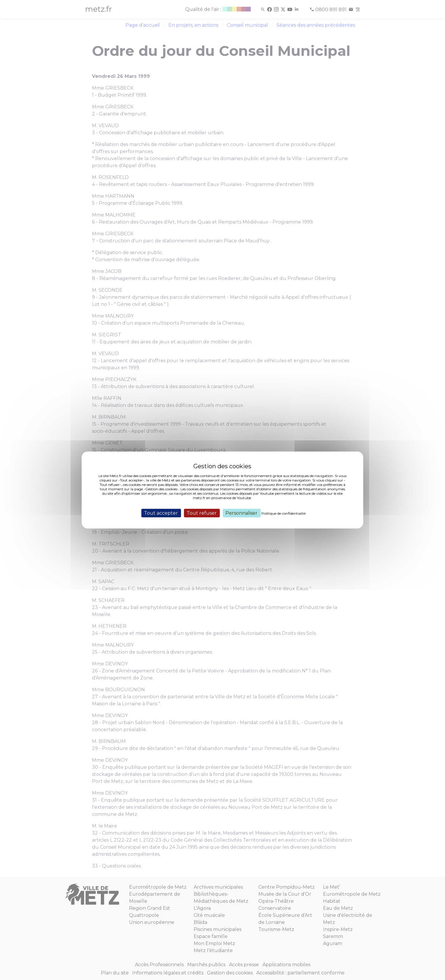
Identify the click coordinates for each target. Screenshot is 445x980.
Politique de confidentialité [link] (283, 513)
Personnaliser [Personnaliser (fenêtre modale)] (241, 513)
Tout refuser (202, 513)
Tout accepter (161, 513)
